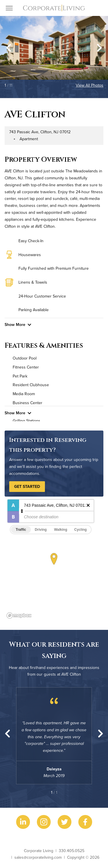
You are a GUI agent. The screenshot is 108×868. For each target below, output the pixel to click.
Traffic (21, 530)
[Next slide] (99, 48)
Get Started (27, 486)
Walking (61, 530)
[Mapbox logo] (19, 616)
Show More (18, 324)
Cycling (80, 530)
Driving (41, 530)
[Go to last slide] (9, 48)
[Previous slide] (7, 734)
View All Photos (90, 85)
